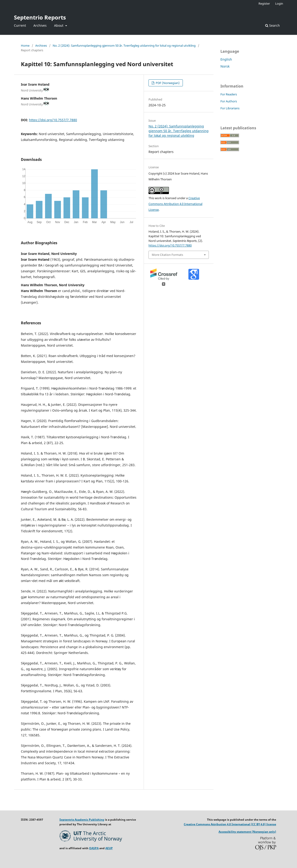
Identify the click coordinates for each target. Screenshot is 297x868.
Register (264, 3)
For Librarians (230, 108)
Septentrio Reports (40, 17)
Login (279, 3)
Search (273, 25)
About (59, 25)
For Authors (229, 101)
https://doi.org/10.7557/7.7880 (53, 120)
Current (20, 25)
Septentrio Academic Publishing (82, 820)
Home (25, 46)
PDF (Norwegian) (167, 83)
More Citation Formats (167, 255)
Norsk (225, 66)
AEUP (109, 848)
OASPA (94, 848)
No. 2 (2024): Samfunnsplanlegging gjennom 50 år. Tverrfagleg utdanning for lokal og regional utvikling (124, 46)
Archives (40, 25)
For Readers (229, 94)
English (226, 59)
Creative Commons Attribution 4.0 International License (175, 204)
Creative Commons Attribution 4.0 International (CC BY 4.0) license (230, 824)
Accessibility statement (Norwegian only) (247, 832)
